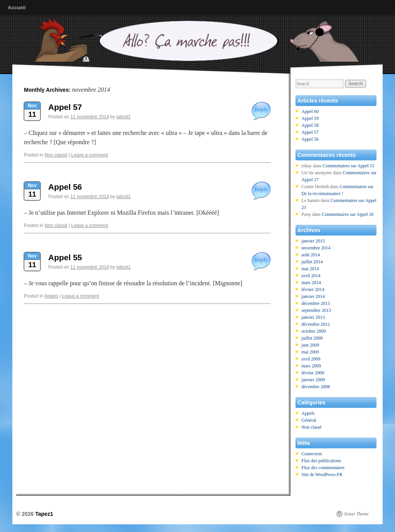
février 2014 (313, 290)
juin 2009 (311, 345)
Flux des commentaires (323, 468)
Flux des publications (322, 461)
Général (309, 420)
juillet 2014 (312, 262)
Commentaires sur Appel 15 (348, 166)
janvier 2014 (313, 296)
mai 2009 (310, 352)
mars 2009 (311, 366)
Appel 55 (65, 257)
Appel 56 (65, 187)
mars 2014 (311, 283)
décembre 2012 (316, 324)
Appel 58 (310, 125)
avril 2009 (311, 359)
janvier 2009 (313, 380)
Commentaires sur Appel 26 (348, 214)
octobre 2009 (314, 331)
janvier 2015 (313, 241)
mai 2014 (310, 269)
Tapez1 (44, 514)
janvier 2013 (313, 317)
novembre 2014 (316, 248)
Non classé (56, 155)
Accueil (17, 8)
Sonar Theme (356, 514)
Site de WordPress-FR (322, 475)
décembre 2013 (316, 303)
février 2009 (313, 373)
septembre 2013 (316, 310)
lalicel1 (124, 117)
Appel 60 (310, 111)
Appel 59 (310, 118)
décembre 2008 (316, 387)
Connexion (312, 454)
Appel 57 (65, 107)
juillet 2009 (312, 338)
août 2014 (311, 255)
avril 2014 (311, 276)
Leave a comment (90, 155)
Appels (51, 296)
